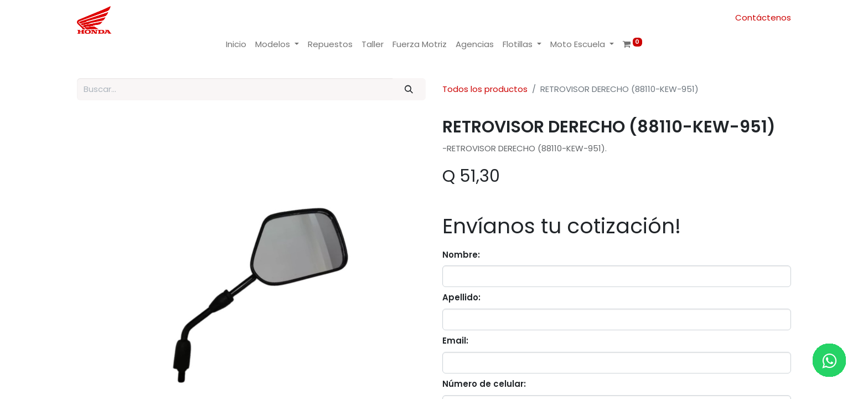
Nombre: (461, 255)
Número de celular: (484, 384)
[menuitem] (236, 45)
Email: (455, 341)
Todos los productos (485, 89)
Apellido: (461, 297)
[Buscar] (409, 89)
